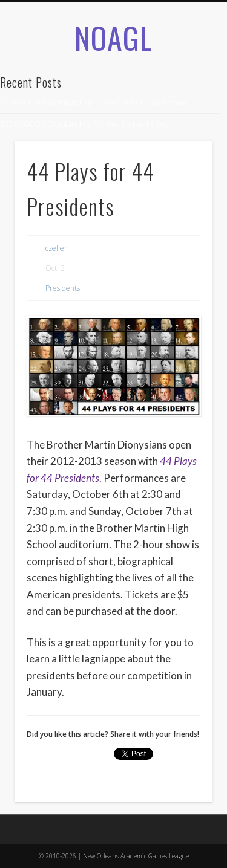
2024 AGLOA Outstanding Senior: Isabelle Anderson (93, 102)
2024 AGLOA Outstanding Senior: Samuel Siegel (86, 124)
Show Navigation (183, 132)
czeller (56, 248)
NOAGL (113, 37)
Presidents (63, 288)
